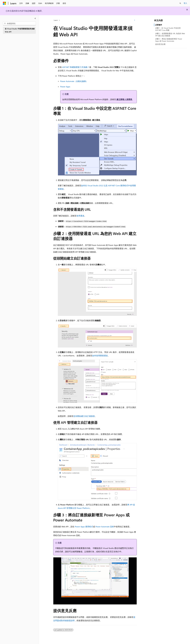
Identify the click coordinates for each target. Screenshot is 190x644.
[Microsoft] (4, 3)
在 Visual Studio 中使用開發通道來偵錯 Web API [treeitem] (20, 30)
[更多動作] (135, 20)
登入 (185, 3)
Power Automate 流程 (105, 527)
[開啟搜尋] (180, 3)
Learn (56, 20)
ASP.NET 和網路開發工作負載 (75, 67)
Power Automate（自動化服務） (74, 81)
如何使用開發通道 (100, 355)
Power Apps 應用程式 (84, 527)
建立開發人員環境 (124, 99)
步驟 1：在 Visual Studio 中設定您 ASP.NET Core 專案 (168, 29)
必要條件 (159, 25)
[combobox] (19, 24)
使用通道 (80, 216)
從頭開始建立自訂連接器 (84, 416)
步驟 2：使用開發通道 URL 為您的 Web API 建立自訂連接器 (170, 35)
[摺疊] (35, 18)
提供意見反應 (160, 44)
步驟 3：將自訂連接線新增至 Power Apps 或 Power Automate (169, 40)
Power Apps (65, 87)
